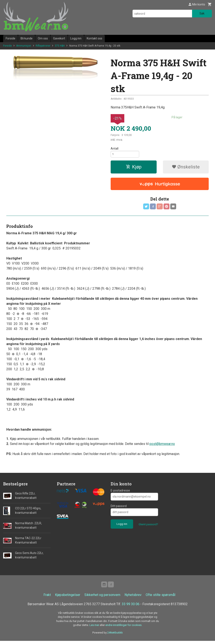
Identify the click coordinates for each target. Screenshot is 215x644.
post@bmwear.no (162, 446)
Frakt (47, 598)
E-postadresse (120, 493)
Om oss (43, 38)
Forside (10, 38)
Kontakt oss (94, 38)
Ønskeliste (186, 168)
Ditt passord (119, 508)
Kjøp (134, 168)
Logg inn (76, 38)
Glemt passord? (148, 527)
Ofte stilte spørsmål (161, 598)
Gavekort (59, 38)
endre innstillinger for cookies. (124, 628)
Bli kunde (27, 38)
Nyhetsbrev (133, 598)
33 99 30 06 (131, 607)
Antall (115, 149)
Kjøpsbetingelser (68, 598)
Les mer (95, 628)
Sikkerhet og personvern (102, 598)
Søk (202, 13)
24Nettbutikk (115, 636)
